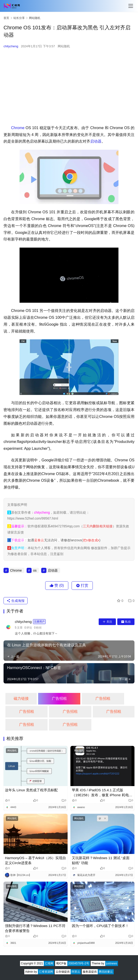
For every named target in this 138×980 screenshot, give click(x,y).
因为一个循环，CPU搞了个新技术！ (100, 926)
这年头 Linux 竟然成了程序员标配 (31, 790)
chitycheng (11, 46)
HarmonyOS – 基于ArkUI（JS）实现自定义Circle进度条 (35, 860)
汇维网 (49, 963)
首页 (6, 18)
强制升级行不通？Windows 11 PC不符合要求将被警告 (35, 928)
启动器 (96, 141)
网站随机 (64, 46)
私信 (126, 622)
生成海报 (16, 601)
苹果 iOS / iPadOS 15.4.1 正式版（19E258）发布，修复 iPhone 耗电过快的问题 (102, 793)
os (35, 570)
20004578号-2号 (79, 963)
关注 (107, 622)
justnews (112, 963)
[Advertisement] (69, 87)
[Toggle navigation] (131, 6)
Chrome (18, 128)
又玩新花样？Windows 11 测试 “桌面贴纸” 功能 (101, 860)
